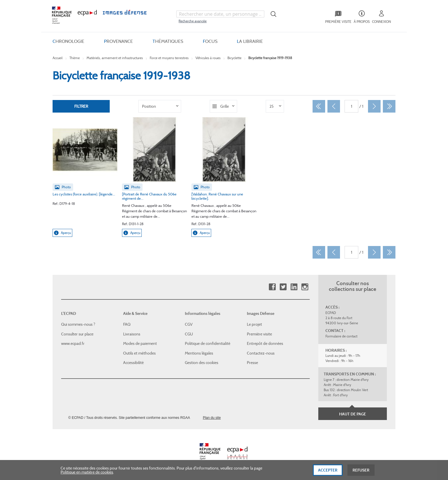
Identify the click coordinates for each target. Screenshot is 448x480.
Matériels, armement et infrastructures (115, 58)
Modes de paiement (140, 343)
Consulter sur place (77, 334)
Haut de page (353, 414)
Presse (252, 363)
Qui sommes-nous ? (78, 324)
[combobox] (220, 14)
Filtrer (81, 106)
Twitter (283, 287)
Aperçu (62, 233)
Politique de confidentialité (208, 343)
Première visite (259, 334)
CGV (189, 324)
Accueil (58, 58)
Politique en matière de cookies (87, 475)
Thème (75, 58)
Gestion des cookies (202, 363)
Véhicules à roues (208, 58)
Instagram (305, 287)
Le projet (254, 324)
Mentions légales (199, 353)
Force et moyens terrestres (169, 58)
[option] (160, 106)
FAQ (127, 324)
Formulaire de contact (341, 336)
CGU (189, 334)
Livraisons (132, 334)
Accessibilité (133, 363)
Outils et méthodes (139, 353)
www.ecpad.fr (73, 343)
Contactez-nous (261, 353)
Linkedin (294, 287)
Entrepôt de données (265, 343)
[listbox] (160, 106)
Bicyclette (234, 58)
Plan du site (212, 418)
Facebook (272, 287)
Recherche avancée (193, 21)
